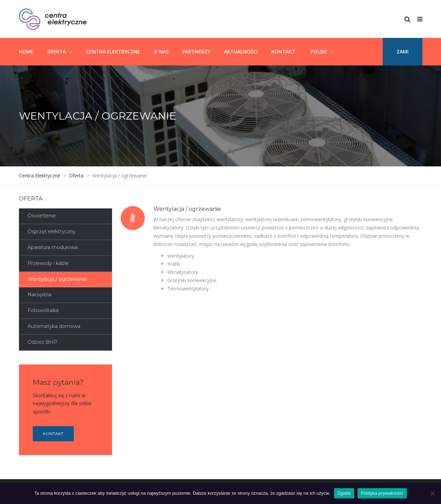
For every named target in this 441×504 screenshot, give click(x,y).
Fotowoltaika (43, 310)
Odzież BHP (42, 342)
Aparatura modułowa (53, 247)
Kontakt (53, 434)
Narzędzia (39, 295)
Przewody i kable (48, 263)
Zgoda (344, 493)
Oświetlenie (42, 216)
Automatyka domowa (54, 326)
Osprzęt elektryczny (52, 232)
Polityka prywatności (382, 493)
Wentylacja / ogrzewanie (57, 279)
